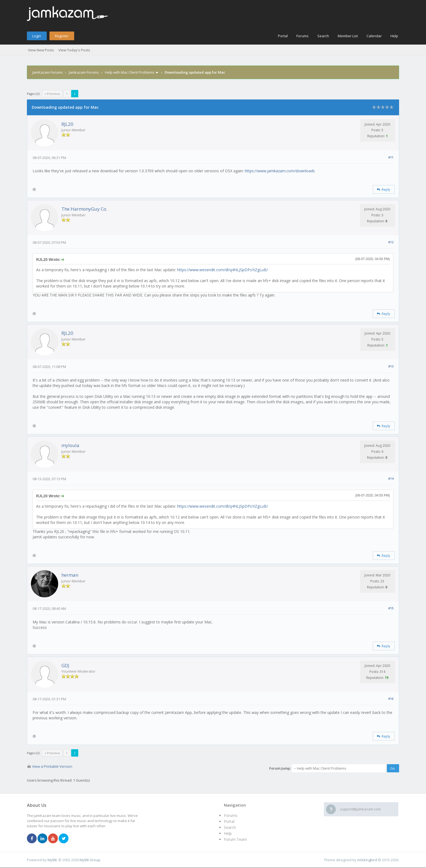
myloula (70, 445)
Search (323, 36)
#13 (391, 366)
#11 (391, 157)
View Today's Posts (74, 50)
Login (37, 36)
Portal (283, 36)
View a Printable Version (52, 766)
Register (62, 36)
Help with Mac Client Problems (130, 72)
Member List (348, 36)
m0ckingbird (367, 860)
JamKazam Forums (48, 72)
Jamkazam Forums (84, 72)
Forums (303, 36)
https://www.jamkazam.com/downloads (280, 171)
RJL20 (67, 124)
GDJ (65, 665)
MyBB (52, 860)
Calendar (374, 36)
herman (70, 575)
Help (394, 36)
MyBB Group (90, 860)
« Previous (52, 94)
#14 (391, 478)
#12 (391, 242)
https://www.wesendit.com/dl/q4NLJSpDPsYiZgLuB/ (223, 270)
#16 (391, 699)
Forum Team (235, 839)
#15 (391, 608)
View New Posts (41, 50)
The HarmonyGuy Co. (84, 209)
